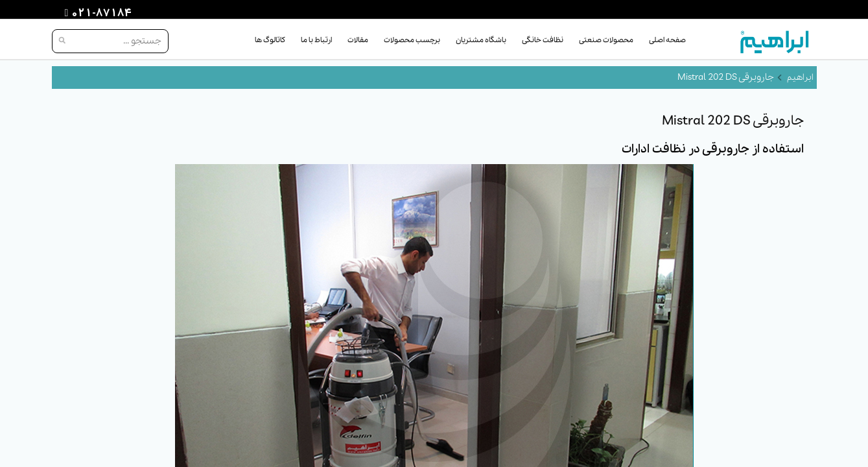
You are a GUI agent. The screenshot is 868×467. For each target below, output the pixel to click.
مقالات (358, 40)
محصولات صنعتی (606, 40)
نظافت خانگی (543, 40)
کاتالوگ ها (270, 40)
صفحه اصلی (667, 40)
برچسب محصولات (412, 40)
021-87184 (100, 14)
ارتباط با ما (316, 40)
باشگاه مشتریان (481, 40)
